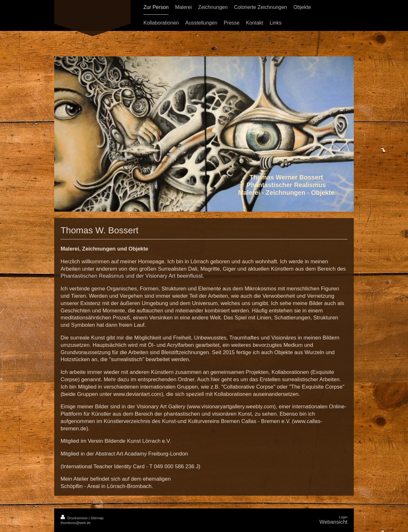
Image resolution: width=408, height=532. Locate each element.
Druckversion (75, 518)
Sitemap (97, 518)
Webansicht (333, 522)
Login (343, 517)
